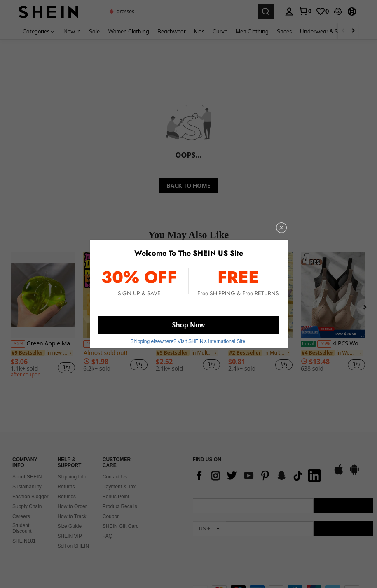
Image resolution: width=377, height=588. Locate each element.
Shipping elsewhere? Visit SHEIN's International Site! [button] (188, 341)
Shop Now (189, 325)
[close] (281, 228)
